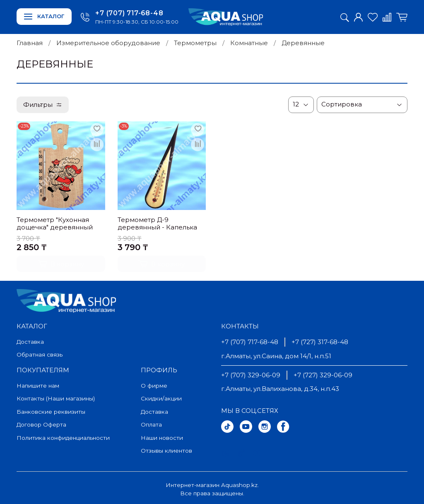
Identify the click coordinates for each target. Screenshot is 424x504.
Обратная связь (40, 354)
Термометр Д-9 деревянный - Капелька (157, 224)
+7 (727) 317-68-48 (320, 342)
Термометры (195, 43)
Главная (30, 43)
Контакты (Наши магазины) (56, 398)
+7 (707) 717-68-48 (129, 13)
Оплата (151, 424)
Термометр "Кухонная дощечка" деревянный (55, 224)
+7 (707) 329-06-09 (251, 375)
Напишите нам (38, 386)
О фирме (154, 386)
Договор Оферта (41, 424)
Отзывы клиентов (166, 451)
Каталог (44, 16)
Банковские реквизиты (51, 412)
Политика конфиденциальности (63, 438)
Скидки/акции (161, 398)
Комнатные (249, 43)
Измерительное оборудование (108, 43)
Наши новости (162, 438)
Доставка (30, 342)
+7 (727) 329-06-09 (323, 375)
